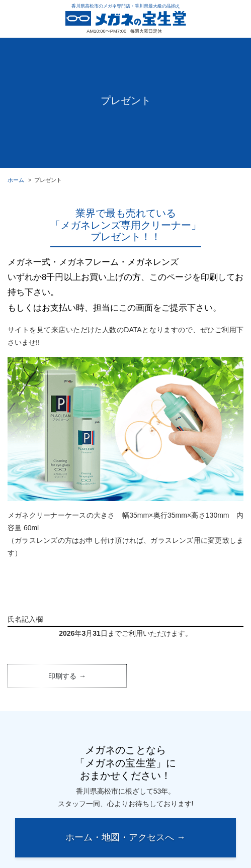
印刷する (62, 676)
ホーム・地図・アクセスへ (120, 837)
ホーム (16, 180)
